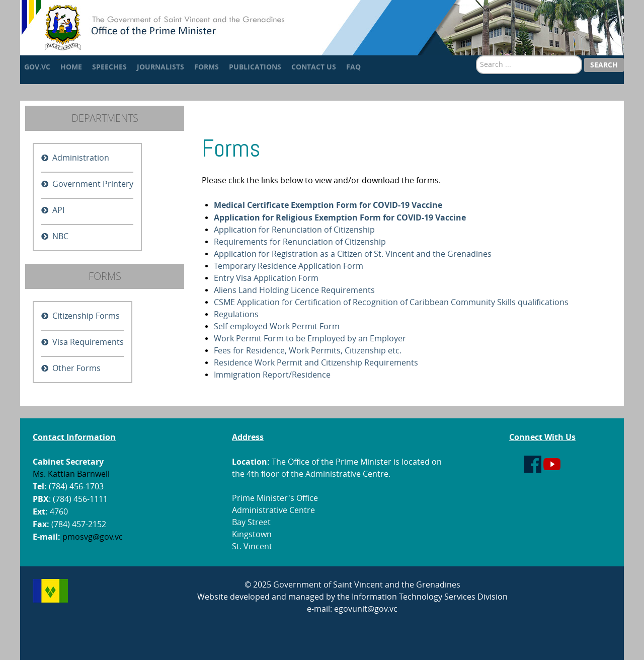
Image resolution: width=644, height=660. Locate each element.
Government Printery (93, 184)
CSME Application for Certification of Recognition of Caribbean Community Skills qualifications (391, 302)
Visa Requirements (88, 342)
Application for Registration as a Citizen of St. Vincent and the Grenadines (353, 254)
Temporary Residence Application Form (289, 266)
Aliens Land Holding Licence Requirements (294, 290)
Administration (81, 158)
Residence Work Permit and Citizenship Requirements (316, 363)
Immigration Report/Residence (272, 375)
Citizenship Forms (86, 316)
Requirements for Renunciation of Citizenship (300, 242)
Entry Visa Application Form (266, 278)
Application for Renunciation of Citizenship (294, 230)
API (58, 210)
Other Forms (76, 368)
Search (604, 65)
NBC (60, 236)
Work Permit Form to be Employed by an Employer (310, 339)
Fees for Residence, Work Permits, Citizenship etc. (308, 351)
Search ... (476, 56)
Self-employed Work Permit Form (277, 326)
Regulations (236, 314)
